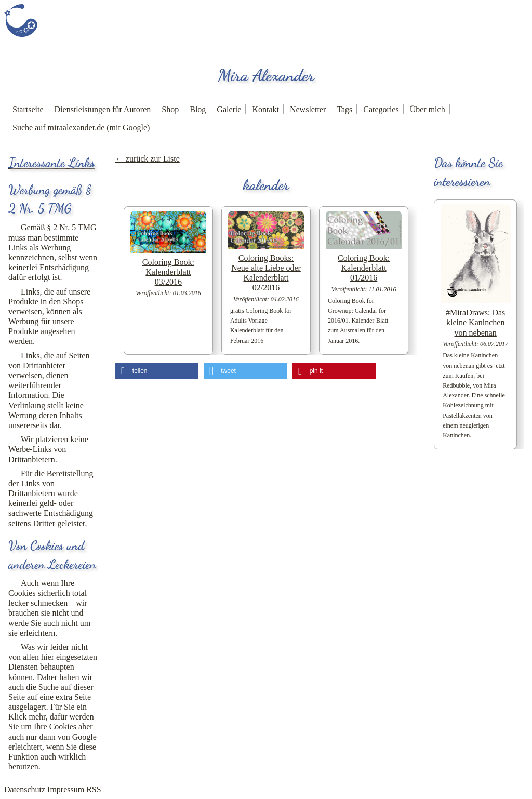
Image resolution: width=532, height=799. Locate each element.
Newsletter (308, 109)
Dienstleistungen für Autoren (103, 109)
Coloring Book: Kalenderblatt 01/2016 (364, 268)
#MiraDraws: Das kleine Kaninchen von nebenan (475, 322)
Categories (381, 109)
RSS (94, 789)
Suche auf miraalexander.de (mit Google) (81, 128)
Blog (198, 109)
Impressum (66, 789)
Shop (170, 109)
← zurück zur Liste (148, 159)
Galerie (229, 109)
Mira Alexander (266, 75)
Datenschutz (25, 789)
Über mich (428, 109)
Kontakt (265, 109)
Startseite (28, 109)
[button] (157, 371)
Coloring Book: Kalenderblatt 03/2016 (168, 272)
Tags (344, 109)
